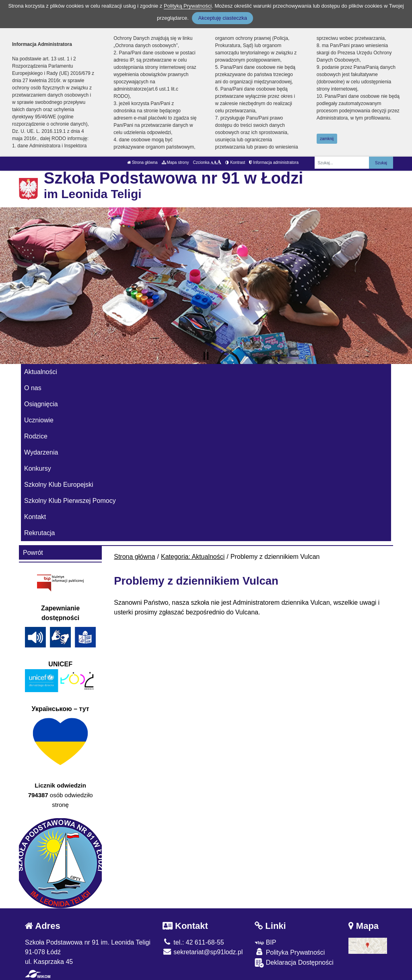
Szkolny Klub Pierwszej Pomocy (70, 501)
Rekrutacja (39, 533)
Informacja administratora (274, 162)
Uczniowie (39, 420)
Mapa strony (175, 162)
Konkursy (38, 468)
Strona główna (142, 162)
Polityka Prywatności (290, 952)
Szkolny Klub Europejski (59, 485)
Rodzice (36, 436)
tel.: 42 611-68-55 (193, 942)
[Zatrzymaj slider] (206, 356)
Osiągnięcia (41, 404)
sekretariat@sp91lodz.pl (203, 952)
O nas (33, 388)
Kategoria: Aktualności (193, 557)
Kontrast (235, 162)
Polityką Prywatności (188, 6)
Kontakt (35, 517)
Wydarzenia (41, 452)
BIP (265, 942)
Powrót (33, 553)
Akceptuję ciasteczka (222, 18)
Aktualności (41, 372)
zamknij (327, 139)
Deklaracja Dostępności (294, 963)
